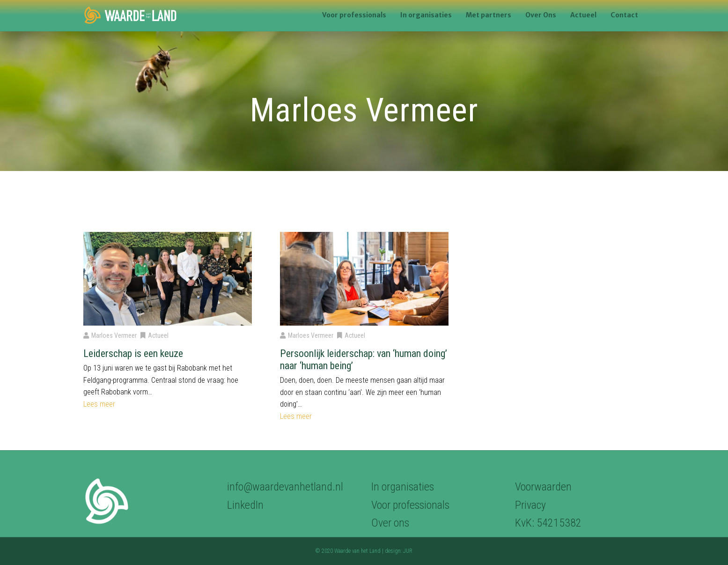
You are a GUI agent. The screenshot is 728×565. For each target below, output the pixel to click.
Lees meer (99, 404)
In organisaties (426, 15)
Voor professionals (354, 15)
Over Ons (541, 15)
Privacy (530, 505)
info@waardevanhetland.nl (285, 487)
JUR (408, 551)
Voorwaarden (543, 487)
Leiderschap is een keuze (133, 353)
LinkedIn (245, 505)
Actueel (583, 15)
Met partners (489, 15)
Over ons (390, 523)
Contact (624, 15)
